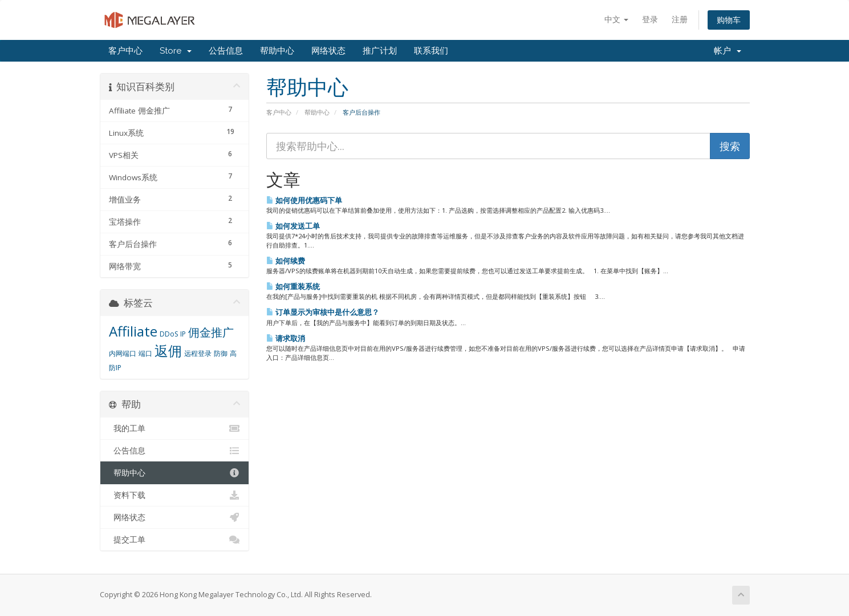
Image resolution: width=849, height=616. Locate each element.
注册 (680, 19)
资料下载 (175, 495)
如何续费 (286, 261)
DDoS (169, 334)
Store (176, 51)
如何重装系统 (293, 286)
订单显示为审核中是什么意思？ (323, 312)
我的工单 (175, 428)
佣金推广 (211, 332)
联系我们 (431, 51)
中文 (616, 19)
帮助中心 (277, 51)
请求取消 (286, 338)
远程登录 (198, 353)
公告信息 (226, 51)
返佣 (168, 350)
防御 (221, 353)
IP (183, 334)
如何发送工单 (293, 226)
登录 (650, 19)
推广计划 (380, 51)
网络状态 (328, 51)
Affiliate (133, 331)
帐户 (728, 51)
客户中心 (125, 51)
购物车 (729, 20)
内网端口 (123, 353)
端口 (145, 353)
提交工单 (175, 540)
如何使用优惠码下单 (304, 200)
